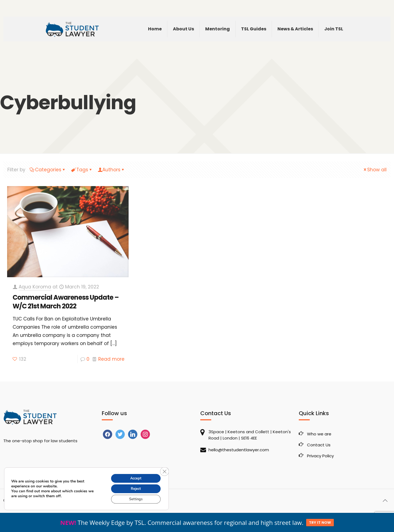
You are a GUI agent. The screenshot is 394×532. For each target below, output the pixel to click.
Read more (111, 359)
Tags (82, 170)
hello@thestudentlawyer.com (239, 450)
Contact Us (319, 445)
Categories (48, 170)
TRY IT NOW (320, 523)
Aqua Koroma (35, 287)
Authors (111, 170)
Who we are (319, 434)
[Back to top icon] (385, 501)
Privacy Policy (320, 456)
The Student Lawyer (39, 500)
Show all (375, 170)
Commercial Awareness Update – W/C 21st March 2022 (66, 302)
